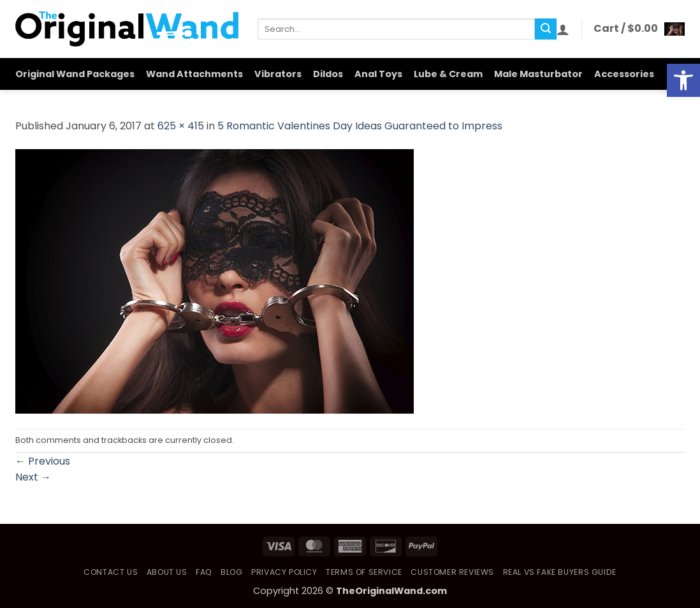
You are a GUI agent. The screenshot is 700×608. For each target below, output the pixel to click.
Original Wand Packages (75, 74)
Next (33, 477)
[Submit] (546, 29)
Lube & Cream (448, 74)
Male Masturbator (538, 74)
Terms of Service (364, 572)
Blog (231, 572)
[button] (563, 29)
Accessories (624, 74)
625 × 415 (181, 126)
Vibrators (278, 74)
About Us (167, 572)
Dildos (328, 74)
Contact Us (111, 572)
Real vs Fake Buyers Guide (560, 572)
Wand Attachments (194, 74)
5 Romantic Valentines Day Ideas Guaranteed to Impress (360, 126)
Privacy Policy (284, 572)
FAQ (204, 572)
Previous (43, 461)
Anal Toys (378, 74)
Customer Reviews (452, 572)
